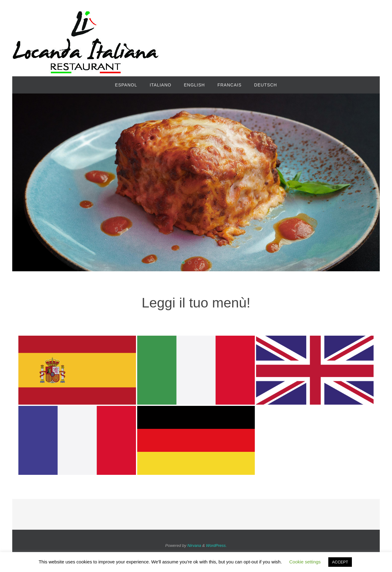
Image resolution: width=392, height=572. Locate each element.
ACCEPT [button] (340, 562)
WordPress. (217, 545)
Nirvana (194, 545)
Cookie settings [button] (305, 562)
